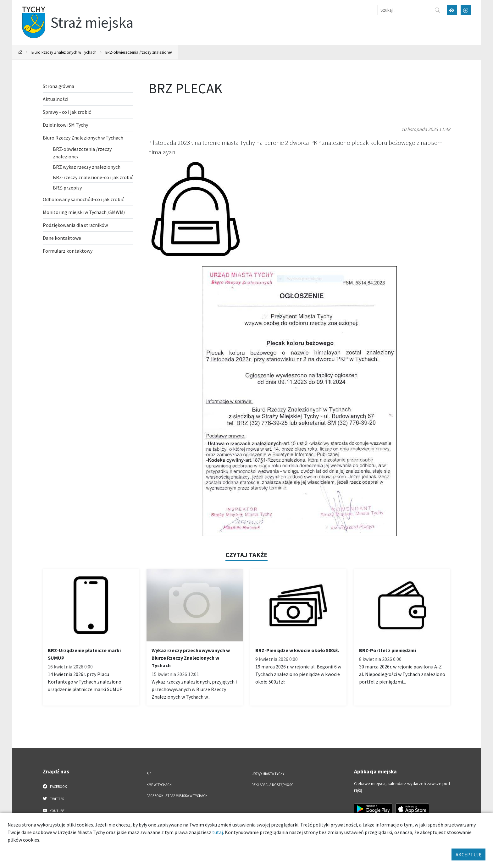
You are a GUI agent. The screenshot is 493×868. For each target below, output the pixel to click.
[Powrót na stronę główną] (20, 52)
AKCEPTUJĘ (468, 854)
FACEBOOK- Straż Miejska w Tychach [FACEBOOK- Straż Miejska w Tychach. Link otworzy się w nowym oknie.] (177, 796)
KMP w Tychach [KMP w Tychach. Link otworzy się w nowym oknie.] (159, 785)
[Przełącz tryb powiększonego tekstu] (466, 10)
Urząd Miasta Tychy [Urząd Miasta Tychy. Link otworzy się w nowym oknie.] (268, 774)
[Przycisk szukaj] (437, 10)
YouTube (54, 810)
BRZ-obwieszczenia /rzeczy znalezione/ (139, 52)
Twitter (53, 799)
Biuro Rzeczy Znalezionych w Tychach (64, 52)
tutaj (218, 832)
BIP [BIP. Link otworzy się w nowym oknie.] (149, 774)
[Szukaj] (410, 10)
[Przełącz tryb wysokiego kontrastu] (452, 10)
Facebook (55, 786)
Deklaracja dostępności (273, 785)
